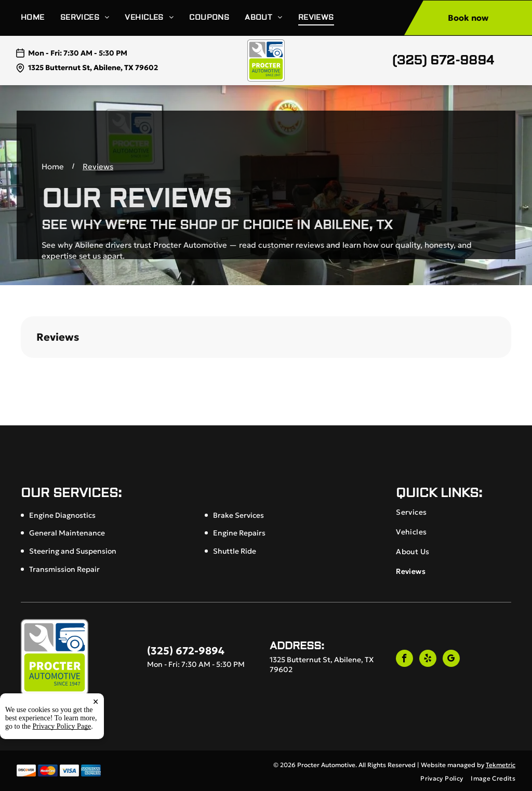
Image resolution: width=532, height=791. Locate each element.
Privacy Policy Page (62, 735)
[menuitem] (41, 18)
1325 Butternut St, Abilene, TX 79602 (93, 68)
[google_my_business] (451, 660)
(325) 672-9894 (443, 61)
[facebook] (404, 660)
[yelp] (428, 660)
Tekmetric (501, 765)
